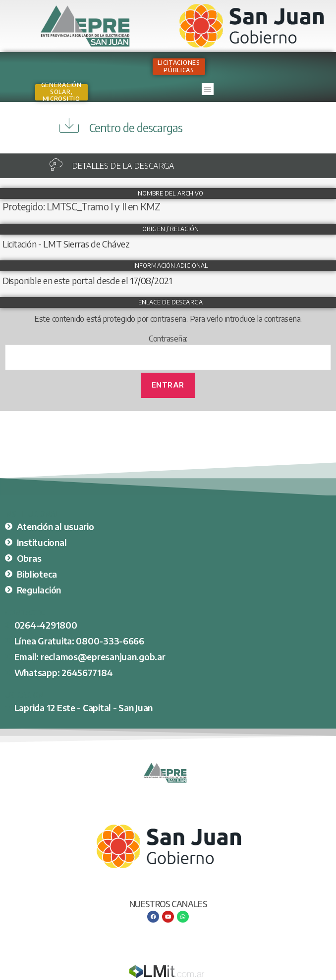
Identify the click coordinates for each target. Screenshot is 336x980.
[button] (208, 89)
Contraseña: (168, 352)
